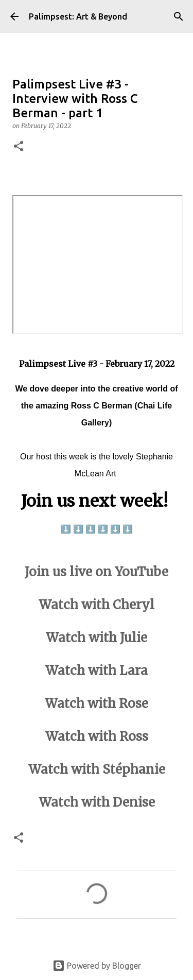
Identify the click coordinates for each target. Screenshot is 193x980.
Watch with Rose (97, 703)
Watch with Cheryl (97, 605)
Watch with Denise (97, 802)
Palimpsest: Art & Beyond (78, 16)
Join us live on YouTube (97, 572)
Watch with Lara (97, 671)
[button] (19, 147)
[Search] (179, 16)
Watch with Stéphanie (97, 769)
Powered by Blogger (97, 966)
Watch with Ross (97, 736)
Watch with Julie (97, 638)
